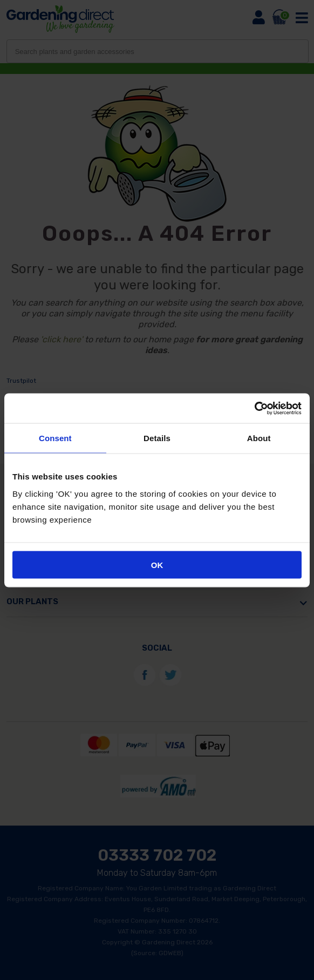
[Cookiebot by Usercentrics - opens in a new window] (254, 408)
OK (157, 565)
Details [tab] (157, 438)
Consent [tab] (55, 438)
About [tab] (259, 438)
